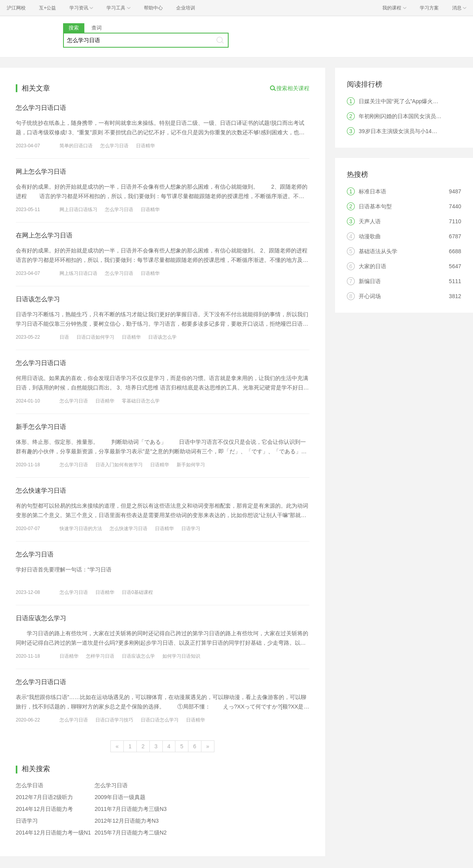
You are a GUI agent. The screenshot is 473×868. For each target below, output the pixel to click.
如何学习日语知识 (181, 656)
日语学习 (191, 529)
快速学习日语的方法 (81, 529)
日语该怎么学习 (38, 299)
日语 (64, 337)
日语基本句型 (375, 206)
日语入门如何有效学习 (119, 465)
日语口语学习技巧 (114, 720)
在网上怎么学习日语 (44, 235)
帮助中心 (153, 8)
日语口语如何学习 (95, 337)
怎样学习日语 (100, 656)
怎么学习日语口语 (41, 108)
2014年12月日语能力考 (44, 809)
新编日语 (370, 281)
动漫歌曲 (370, 236)
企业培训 (186, 8)
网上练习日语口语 (78, 273)
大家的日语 (372, 266)
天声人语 (370, 221)
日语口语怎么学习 (160, 720)
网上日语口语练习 (78, 210)
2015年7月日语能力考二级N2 (131, 833)
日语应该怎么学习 (41, 618)
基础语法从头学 (378, 251)
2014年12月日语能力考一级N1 (53, 833)
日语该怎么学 (162, 337)
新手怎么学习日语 (41, 427)
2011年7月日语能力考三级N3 (131, 809)
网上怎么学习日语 (41, 172)
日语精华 (145, 146)
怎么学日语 (30, 785)
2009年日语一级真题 (120, 797)
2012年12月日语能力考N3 (127, 821)
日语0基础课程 (137, 592)
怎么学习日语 (114, 146)
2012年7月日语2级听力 (44, 797)
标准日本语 (372, 191)
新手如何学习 (191, 465)
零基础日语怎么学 (141, 401)
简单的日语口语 (76, 146)
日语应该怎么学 (138, 656)
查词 (97, 28)
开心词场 (370, 296)
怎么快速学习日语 (41, 491)
